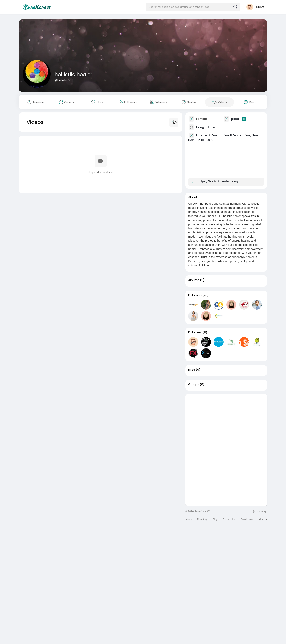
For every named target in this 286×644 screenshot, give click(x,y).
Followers (195, 332)
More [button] (263, 519)
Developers (247, 519)
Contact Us (229, 519)
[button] (193, 7)
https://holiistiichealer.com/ (218, 181)
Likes (192, 370)
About (189, 519)
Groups (194, 384)
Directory (202, 519)
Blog (215, 519)
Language (260, 511)
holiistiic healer (73, 74)
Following (195, 295)
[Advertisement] (226, 422)
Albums (194, 280)
